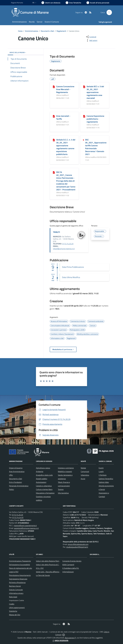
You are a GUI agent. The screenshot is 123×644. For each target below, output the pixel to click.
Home (20, 31)
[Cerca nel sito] (109, 12)
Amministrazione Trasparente (20, 561)
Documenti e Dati (47, 31)
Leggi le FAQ (14, 572)
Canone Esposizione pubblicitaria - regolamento (95, 119)
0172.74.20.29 (68, 244)
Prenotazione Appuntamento (20, 575)
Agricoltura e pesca (43, 468)
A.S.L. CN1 (40, 568)
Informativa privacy (16, 593)
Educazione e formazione (45, 493)
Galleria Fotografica (106, 479)
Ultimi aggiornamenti (17, 608)
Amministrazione (32, 31)
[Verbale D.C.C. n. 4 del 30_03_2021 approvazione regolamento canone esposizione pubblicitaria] (54, 140)
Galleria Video (104, 482)
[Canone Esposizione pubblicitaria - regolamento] (84, 116)
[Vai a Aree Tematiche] (73, 3)
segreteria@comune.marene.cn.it (26, 528)
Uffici (11, 475)
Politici (11, 489)
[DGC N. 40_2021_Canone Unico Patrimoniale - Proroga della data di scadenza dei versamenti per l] (54, 172)
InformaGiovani (68, 572)
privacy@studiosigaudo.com (78, 544)
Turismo (61, 489)
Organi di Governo (16, 468)
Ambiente (40, 471)
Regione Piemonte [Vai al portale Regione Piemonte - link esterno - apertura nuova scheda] (17, 3)
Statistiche (13, 611)
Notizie (83, 468)
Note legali (13, 597)
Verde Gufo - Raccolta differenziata (49, 572)
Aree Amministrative (17, 471)
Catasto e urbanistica (44, 486)
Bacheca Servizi (15, 586)
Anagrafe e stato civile (44, 475)
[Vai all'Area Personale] (98, 3)
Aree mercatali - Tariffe (63, 117)
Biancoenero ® (70, 638)
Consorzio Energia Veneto (72, 561)
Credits (12, 604)
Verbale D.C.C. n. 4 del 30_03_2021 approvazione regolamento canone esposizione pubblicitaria (66, 147)
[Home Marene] (31, 12)
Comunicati (85, 471)
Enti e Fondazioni (15, 482)
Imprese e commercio (66, 468)
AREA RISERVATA (60, 641)
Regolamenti (61, 31)
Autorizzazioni (41, 482)
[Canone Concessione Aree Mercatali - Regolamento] (54, 87)
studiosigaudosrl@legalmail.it (77, 547)
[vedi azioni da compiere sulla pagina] (92, 40)
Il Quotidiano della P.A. (71, 568)
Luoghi (101, 471)
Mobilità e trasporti (65, 471)
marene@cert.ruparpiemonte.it (25, 526)
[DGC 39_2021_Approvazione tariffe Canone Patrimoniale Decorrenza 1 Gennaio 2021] (83, 140)
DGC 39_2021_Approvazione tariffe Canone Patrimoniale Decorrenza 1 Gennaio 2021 (96, 147)
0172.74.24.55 (18, 517)
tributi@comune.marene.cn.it (64, 249)
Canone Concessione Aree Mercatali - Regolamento (65, 89)
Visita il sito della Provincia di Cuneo (49, 565)
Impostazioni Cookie (16, 600)
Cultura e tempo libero (44, 489)
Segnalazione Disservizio (18, 579)
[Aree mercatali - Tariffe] (54, 116)
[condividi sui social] (91, 37)
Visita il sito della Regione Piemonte (49, 561)
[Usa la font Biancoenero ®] (51, 3)
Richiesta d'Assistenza (17, 582)
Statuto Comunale (16, 590)
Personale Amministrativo (19, 486)
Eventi (101, 468)
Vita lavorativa (63, 493)
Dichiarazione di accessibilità (19, 565)
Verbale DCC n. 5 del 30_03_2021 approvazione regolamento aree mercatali (95, 92)
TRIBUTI (56, 232)
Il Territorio (103, 475)
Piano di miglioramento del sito (20, 568)
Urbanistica (85, 475)
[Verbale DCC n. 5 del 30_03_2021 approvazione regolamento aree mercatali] (84, 87)
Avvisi (83, 479)
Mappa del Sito (15, 615)
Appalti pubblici (42, 479)
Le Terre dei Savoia (43, 575)
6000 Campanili (68, 565)
